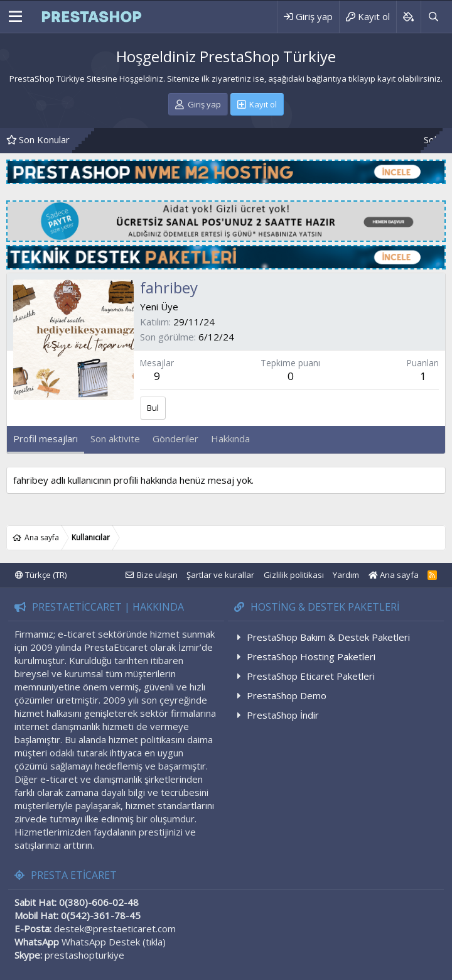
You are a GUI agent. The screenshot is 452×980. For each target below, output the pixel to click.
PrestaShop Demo (287, 695)
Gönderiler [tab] (175, 438)
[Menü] (15, 17)
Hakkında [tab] (230, 438)
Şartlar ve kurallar (220, 575)
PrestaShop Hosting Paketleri (311, 656)
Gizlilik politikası (294, 575)
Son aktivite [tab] (115, 438)
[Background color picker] (408, 17)
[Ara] (433, 17)
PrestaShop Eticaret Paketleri (311, 676)
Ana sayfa (394, 575)
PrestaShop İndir (283, 715)
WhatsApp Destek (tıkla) (114, 942)
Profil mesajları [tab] (46, 438)
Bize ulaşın (157, 575)
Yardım (346, 575)
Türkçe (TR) (41, 575)
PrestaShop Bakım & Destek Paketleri (328, 637)
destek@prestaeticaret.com (115, 928)
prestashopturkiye (84, 955)
